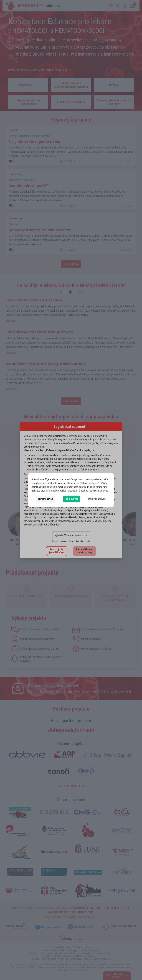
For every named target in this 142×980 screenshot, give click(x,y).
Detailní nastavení (97, 499)
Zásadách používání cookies (94, 491)
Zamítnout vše (45, 499)
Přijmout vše (72, 499)
